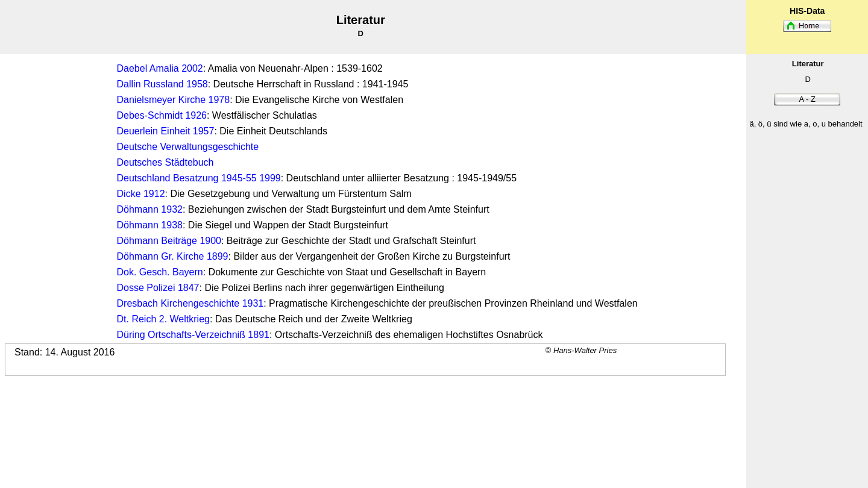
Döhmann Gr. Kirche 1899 (173, 256)
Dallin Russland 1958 (162, 84)
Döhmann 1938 (150, 225)
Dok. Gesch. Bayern (160, 272)
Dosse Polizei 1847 (158, 288)
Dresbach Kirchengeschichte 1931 (190, 303)
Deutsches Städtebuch (165, 162)
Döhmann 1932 (150, 209)
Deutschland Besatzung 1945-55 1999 (199, 178)
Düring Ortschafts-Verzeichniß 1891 (193, 335)
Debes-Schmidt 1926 (162, 115)
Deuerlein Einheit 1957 (166, 131)
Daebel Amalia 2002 (160, 68)
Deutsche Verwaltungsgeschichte (188, 147)
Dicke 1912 (141, 194)
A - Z (807, 99)
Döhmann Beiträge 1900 (169, 241)
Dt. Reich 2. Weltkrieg (163, 319)
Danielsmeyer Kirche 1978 (174, 100)
